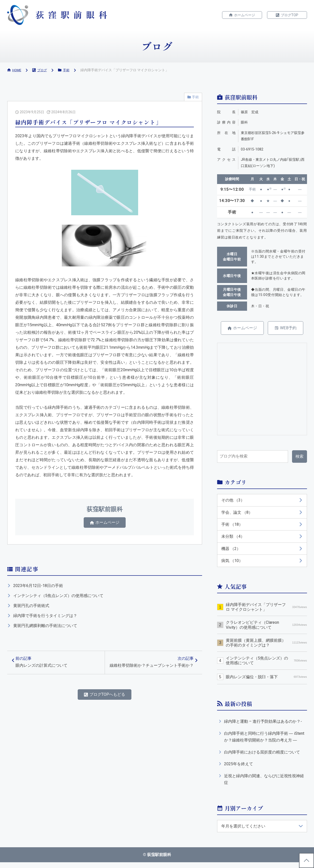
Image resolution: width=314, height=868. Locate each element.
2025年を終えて (239, 768)
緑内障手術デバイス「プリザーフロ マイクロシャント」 (266, 610)
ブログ (43, 70)
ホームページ (245, 15)
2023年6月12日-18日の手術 (38, 588)
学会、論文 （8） (237, 514)
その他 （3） (233, 501)
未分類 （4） (233, 539)
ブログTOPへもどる (107, 707)
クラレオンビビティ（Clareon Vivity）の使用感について (266, 628)
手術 (68, 70)
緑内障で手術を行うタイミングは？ (45, 618)
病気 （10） (232, 563)
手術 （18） (232, 526)
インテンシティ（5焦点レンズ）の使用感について (58, 598)
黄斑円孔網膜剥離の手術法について (45, 628)
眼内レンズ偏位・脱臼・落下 (266, 680)
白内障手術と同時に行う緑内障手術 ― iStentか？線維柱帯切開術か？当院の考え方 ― (264, 740)
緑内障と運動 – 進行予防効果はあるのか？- (263, 725)
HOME (17, 70)
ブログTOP (290, 15)
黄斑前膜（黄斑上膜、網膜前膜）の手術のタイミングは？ (266, 646)
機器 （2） (231, 551)
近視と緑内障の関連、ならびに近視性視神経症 (264, 784)
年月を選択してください (243, 831)
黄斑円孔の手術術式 (31, 608)
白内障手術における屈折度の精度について (262, 756)
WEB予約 (290, 328)
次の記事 (151, 669)
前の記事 (43, 666)
